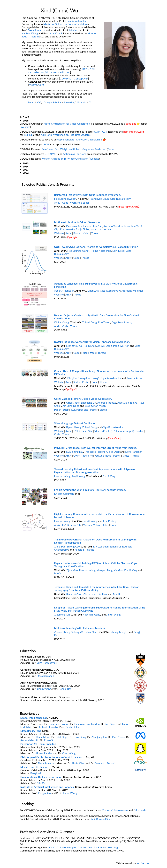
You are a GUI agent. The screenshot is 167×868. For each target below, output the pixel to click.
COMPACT (66, 78)
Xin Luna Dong (71, 406)
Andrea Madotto (107, 403)
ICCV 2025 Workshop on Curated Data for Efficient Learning (83, 847)
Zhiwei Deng (89, 322)
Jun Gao (98, 226)
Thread (95, 233)
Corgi (41, 85)
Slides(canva (121, 431)
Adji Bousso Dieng (101, 819)
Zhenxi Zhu (90, 594)
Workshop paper (80, 203)
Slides (77, 382)
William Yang (61, 322)
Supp (66, 410)
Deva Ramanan (36, 30)
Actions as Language (75, 154)
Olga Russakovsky (76, 21)
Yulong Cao (73, 546)
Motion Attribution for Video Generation (67, 124)
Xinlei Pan (60, 546)
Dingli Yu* (73, 378)
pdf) (132, 431)
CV (39, 102)
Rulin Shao (90, 346)
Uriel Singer (73, 403)
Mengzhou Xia (74, 346)
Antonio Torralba (113, 226)
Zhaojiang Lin (88, 403)
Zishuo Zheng (62, 632)
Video (86, 233)
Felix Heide (140, 810)
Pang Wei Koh (121, 346)
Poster (77, 233)
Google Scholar (52, 102)
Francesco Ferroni (95, 452)
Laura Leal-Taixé (133, 226)
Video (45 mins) (103, 431)
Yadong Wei (78, 632)
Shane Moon (43, 737)
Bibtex (103, 410)
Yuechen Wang (92, 614)
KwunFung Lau (75, 452)
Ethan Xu (49, 740)
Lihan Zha (93, 291)
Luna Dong (80, 737)
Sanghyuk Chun (100, 199)
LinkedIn (69, 102)
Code (111, 149)
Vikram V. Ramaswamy (115, 810)
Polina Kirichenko (101, 251)
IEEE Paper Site (79, 410)
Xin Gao (118, 570)
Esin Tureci (118, 251)
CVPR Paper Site (83, 456)
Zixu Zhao (92, 632)
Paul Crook (118, 737)
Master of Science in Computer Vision (65, 24)
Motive (33, 85)
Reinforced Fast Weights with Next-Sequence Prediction (74, 149)
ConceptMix (81, 78)
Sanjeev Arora (134, 378)
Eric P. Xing (109, 476)
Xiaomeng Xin (62, 614)
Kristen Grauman (64, 494)
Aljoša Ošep (113, 452)
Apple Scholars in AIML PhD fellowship (80, 139)
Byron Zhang (74, 427)
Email (31, 102)
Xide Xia (122, 403)
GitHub (82, 102)
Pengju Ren (65, 689)
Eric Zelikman (101, 546)
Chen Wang (69, 753)
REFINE (87, 69)
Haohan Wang (30, 33)
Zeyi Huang (78, 476)
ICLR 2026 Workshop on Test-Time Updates (66, 135)
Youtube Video (103, 456)
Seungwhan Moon (95, 406)
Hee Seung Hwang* (65, 199)
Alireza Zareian (44, 753)
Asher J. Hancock (64, 291)
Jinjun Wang (113, 614)
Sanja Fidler (82, 229)
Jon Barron (142, 863)
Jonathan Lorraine (101, 229)
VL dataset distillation (58, 72)
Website (25, 127)
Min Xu (73, 30)
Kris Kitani (56, 33)
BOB (46, 144)
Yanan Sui (115, 546)
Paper (57, 410)
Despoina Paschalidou (79, 226)
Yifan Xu (133, 403)
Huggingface (89, 353)
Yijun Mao (72, 570)
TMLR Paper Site (83, 431)
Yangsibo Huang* (89, 378)
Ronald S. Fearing (85, 550)
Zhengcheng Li (119, 632)
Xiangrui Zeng (105, 570)
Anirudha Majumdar (133, 291)
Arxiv (57, 203)
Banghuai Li (37, 773)
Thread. (102, 353)
